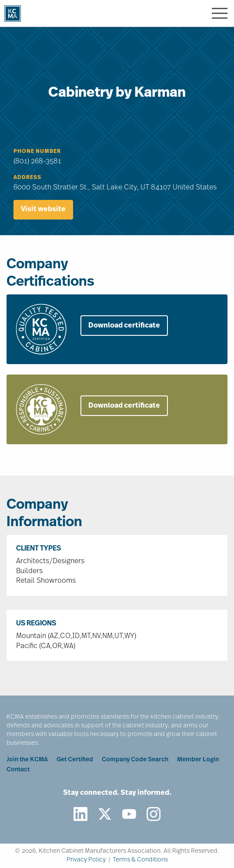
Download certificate (124, 326)
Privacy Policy (86, 860)
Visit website (43, 209)
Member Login (198, 760)
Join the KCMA (27, 760)
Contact (18, 770)
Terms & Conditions (140, 860)
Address (27, 178)
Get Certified (75, 760)
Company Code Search (135, 760)
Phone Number (37, 152)
